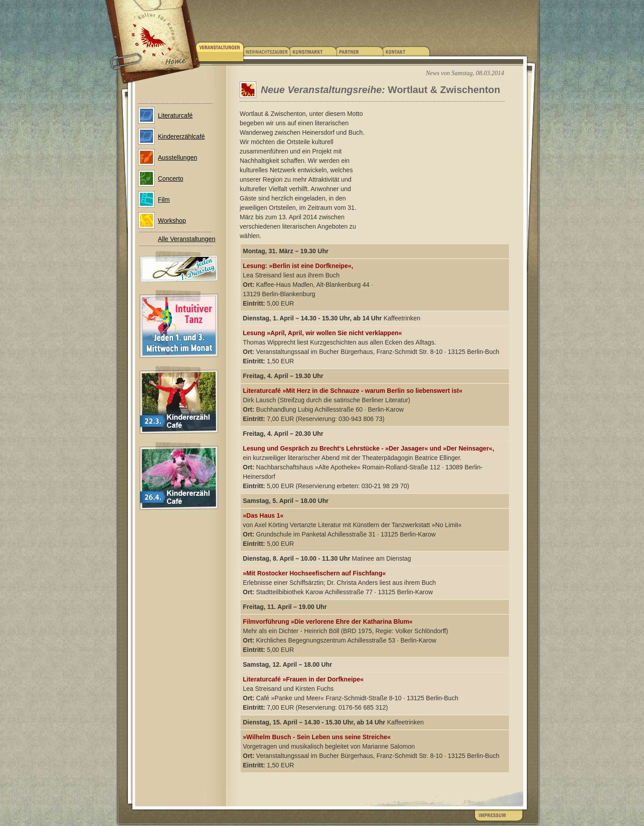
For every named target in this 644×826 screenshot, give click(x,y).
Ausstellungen (178, 158)
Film (164, 200)
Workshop (172, 221)
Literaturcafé (175, 115)
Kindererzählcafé (181, 136)
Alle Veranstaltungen (186, 239)
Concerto (171, 179)
